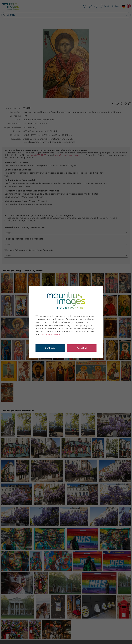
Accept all (82, 348)
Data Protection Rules (51, 335)
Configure (50, 348)
